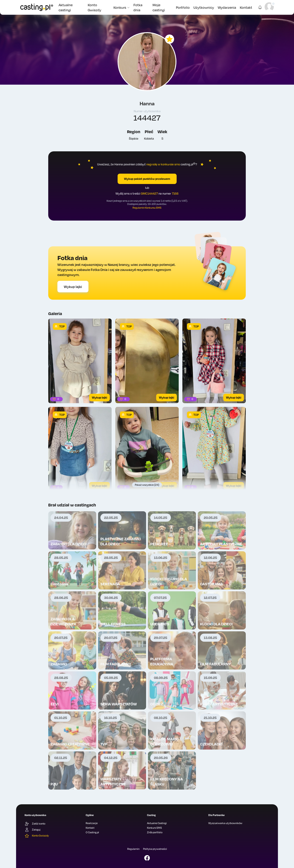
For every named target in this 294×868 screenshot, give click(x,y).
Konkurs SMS (154, 828)
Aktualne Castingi (157, 823)
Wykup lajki (73, 287)
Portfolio (183, 7)
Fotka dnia (138, 7)
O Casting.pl (92, 832)
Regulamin (133, 849)
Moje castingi (159, 7)
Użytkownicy (204, 7)
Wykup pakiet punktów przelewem (147, 179)
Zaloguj (33, 830)
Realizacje (92, 823)
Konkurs (122, 7)
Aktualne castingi (66, 7)
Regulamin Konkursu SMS (147, 208)
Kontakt (246, 7)
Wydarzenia (227, 7)
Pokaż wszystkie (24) (147, 485)
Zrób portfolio (155, 832)
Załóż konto (35, 824)
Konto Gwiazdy (95, 7)
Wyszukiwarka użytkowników (225, 823)
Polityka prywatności (155, 849)
